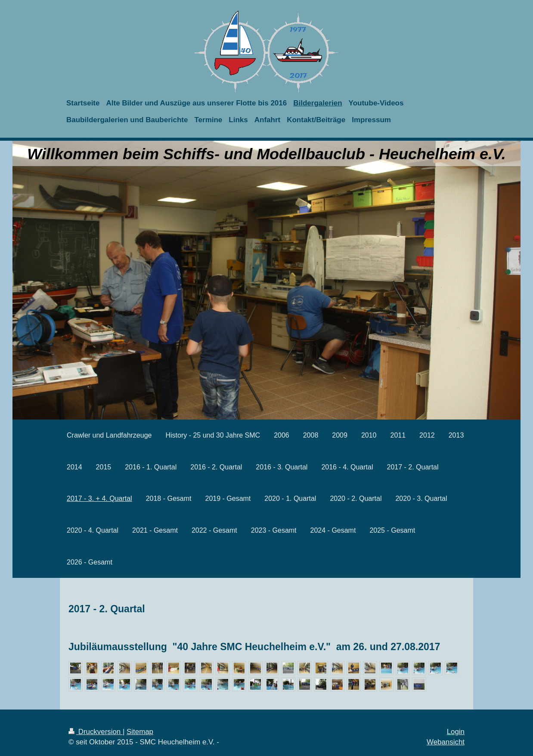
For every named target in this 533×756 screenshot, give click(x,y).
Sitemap (140, 732)
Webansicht (446, 742)
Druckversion (96, 732)
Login (456, 732)
